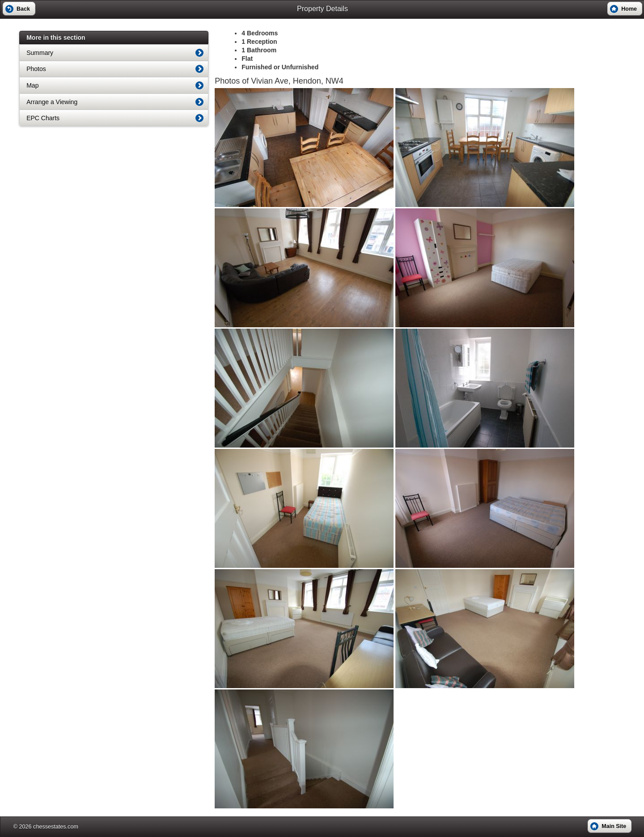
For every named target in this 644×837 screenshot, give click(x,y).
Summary (40, 53)
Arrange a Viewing (52, 102)
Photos (36, 69)
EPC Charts (43, 118)
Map (32, 85)
